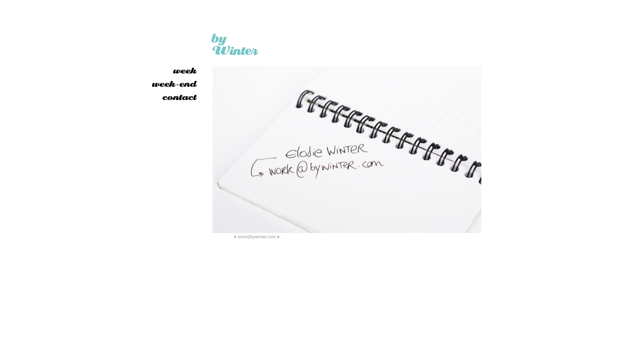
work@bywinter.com (257, 237)
